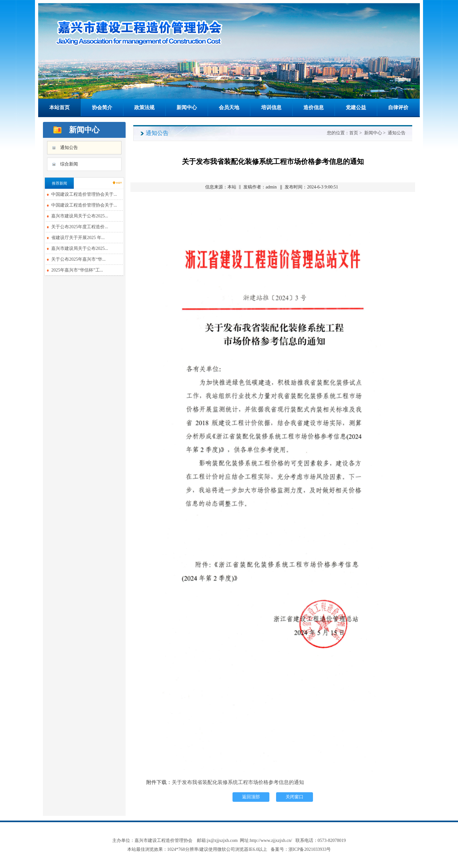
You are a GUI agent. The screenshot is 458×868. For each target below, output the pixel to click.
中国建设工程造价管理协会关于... (84, 194)
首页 (354, 133)
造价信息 (314, 107)
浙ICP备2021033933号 (310, 849)
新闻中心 (187, 107)
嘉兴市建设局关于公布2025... (80, 216)
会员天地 (229, 107)
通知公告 (69, 148)
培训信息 (271, 107)
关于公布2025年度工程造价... (80, 227)
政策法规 (144, 107)
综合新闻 (69, 164)
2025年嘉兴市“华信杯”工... (77, 270)
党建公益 (356, 107)
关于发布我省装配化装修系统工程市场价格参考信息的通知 (238, 782)
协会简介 (102, 107)
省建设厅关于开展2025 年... (78, 238)
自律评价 (398, 107)
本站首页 (59, 107)
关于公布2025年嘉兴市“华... (78, 259)
